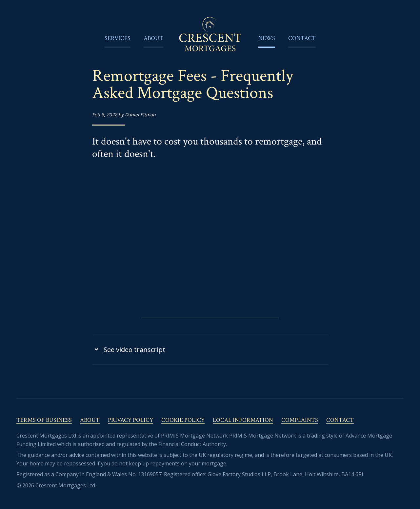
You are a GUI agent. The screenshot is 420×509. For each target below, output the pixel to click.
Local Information (243, 420)
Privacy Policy (130, 420)
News (267, 38)
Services (118, 38)
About (153, 38)
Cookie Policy (183, 420)
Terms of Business (44, 420)
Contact (302, 38)
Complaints (300, 420)
